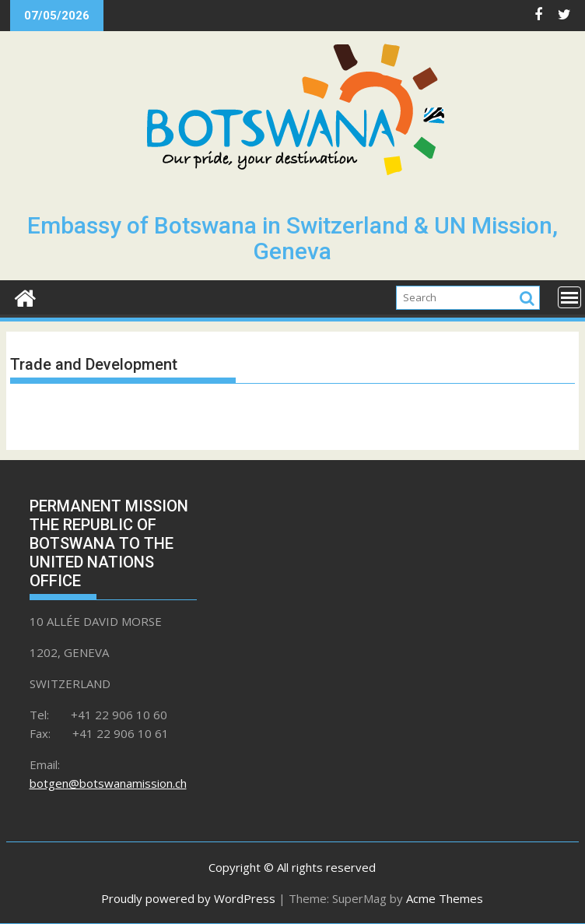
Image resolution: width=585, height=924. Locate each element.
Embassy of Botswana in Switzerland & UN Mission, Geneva (292, 238)
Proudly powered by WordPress (188, 898)
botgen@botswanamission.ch (108, 783)
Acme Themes (445, 898)
